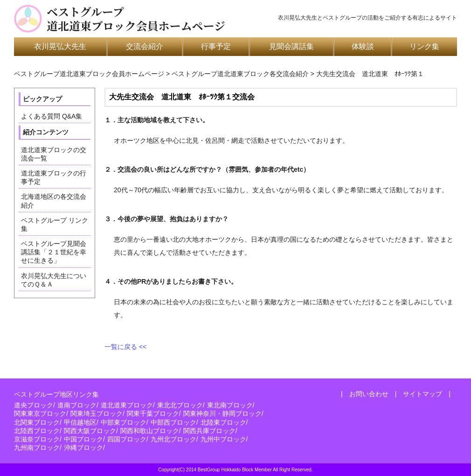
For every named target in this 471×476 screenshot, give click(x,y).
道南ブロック (77, 405)
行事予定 (216, 46)
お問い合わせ (369, 394)
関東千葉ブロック (153, 413)
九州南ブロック (37, 448)
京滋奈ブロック (37, 439)
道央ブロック (34, 405)
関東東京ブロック (40, 413)
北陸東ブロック (223, 422)
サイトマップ (423, 394)
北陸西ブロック (37, 431)
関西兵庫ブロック (209, 431)
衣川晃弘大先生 (60, 46)
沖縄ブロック (83, 448)
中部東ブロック (124, 422)
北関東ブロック (37, 422)
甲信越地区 (80, 422)
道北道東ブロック (127, 405)
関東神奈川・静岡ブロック (222, 413)
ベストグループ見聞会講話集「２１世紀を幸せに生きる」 (54, 252)
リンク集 (424, 46)
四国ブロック (127, 439)
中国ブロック (83, 439)
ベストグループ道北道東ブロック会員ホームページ (136, 19)
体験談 (363, 46)
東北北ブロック (180, 405)
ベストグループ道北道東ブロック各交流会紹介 (240, 74)
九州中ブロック (223, 439)
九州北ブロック (173, 439)
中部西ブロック (173, 422)
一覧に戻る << (125, 347)
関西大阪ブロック (90, 431)
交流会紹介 (145, 46)
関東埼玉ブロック (97, 413)
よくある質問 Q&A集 (52, 116)
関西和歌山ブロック (150, 431)
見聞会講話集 (291, 46)
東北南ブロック (230, 405)
